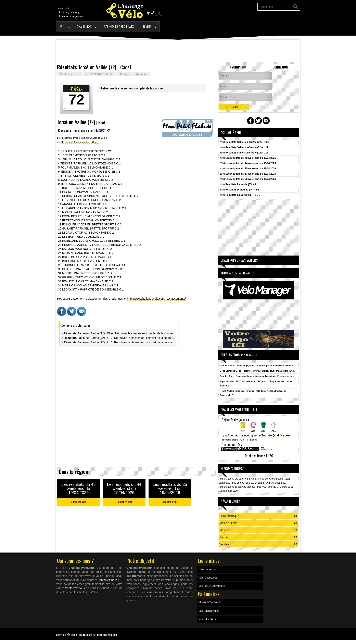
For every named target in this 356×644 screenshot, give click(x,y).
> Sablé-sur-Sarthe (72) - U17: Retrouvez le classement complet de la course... (118, 338)
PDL (63, 27)
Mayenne (225, 530)
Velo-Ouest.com (208, 578)
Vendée (224, 544)
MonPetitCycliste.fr (210, 602)
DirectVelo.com (207, 569)
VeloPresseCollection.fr (212, 586)
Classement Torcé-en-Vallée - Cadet (80, 142)
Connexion (280, 67)
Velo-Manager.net (208, 611)
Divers (147, 27)
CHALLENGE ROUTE (187, 134)
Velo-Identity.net (208, 619)
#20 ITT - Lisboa (249, 440)
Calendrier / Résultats (119, 27)
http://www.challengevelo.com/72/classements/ (156, 299)
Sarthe (224, 537)
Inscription (238, 67)
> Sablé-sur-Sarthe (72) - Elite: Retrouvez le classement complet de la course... (118, 333)
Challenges (84, 27)
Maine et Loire (228, 523)
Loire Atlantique (229, 516)
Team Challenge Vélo (70, 16)
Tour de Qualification (276, 435)
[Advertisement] (178, 51)
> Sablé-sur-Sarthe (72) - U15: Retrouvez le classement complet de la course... (118, 342)
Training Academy (69, 12)
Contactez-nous (107, 580)
